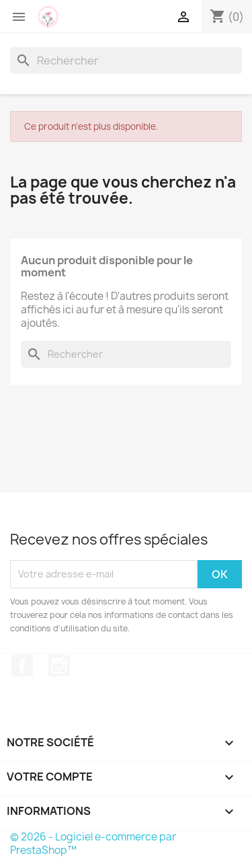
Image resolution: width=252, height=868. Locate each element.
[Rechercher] (126, 61)
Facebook (22, 666)
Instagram (59, 666)
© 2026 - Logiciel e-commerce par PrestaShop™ (93, 843)
